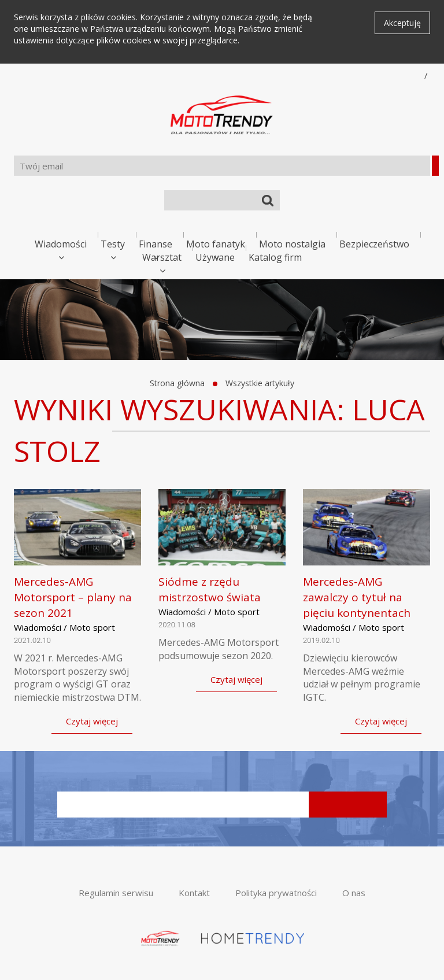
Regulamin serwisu (116, 893)
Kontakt (194, 893)
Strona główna (177, 383)
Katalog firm (275, 257)
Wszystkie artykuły (260, 383)
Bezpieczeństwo (374, 244)
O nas (354, 893)
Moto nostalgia (292, 244)
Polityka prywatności (276, 893)
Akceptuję (402, 23)
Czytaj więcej (92, 721)
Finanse (156, 244)
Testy (113, 244)
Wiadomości (61, 244)
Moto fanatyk (216, 244)
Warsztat (162, 257)
